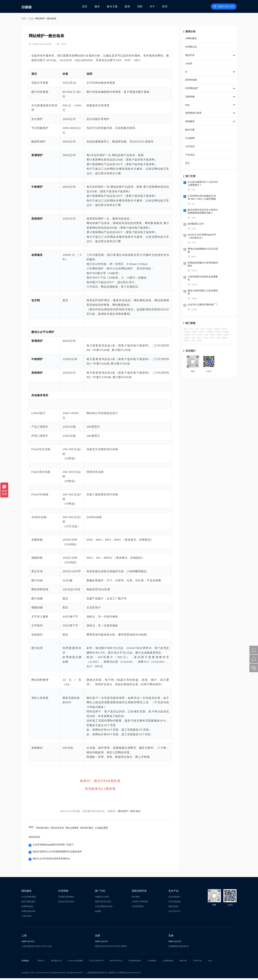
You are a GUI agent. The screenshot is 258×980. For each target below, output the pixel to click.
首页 (87, 6)
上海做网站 (152, 962)
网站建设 (27, 893)
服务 (99, 6)
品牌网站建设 (27, 908)
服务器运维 (173, 908)
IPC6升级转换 (175, 903)
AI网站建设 (191, 38)
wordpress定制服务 (75, 962)
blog (187, 105)
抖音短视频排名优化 (104, 908)
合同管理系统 (138, 908)
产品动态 (190, 155)
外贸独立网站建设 (66, 898)
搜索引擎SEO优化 (103, 903)
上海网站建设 (168, 962)
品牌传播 (190, 97)
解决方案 (113, 6)
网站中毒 (183, 962)
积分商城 (136, 898)
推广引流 (100, 893)
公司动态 (190, 146)
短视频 (98, 913)
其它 (188, 163)
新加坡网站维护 (135, 962)
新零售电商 (191, 80)
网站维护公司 (56, 962)
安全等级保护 (174, 898)
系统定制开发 (139, 893)
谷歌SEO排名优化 (66, 903)
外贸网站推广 (192, 88)
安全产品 (173, 893)
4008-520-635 (224, 6)
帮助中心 (41, 962)
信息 (31, 19)
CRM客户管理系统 (140, 903)
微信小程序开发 (116, 962)
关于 (152, 6)
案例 (128, 6)
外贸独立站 (191, 47)
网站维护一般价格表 (129, 811)
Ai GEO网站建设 (29, 898)
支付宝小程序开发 (96, 962)
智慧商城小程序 (193, 113)
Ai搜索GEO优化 (102, 898)
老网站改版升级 (28, 913)
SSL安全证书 (174, 913)
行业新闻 (190, 138)
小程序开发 (26, 918)
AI (186, 72)
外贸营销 (63, 893)
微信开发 (190, 55)
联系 (165, 6)
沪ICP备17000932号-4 (75, 974)
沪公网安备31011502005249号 (129, 974)
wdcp (210, 962)
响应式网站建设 (28, 903)
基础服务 (190, 121)
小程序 (189, 64)
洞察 (140, 6)
